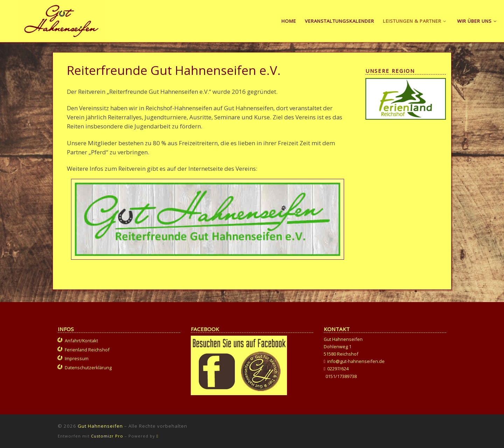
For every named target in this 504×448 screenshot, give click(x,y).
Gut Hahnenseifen (100, 426)
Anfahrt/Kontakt (81, 341)
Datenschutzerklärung (88, 367)
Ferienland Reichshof (87, 350)
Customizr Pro (107, 436)
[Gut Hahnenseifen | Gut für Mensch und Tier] (61, 20)
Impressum (77, 358)
